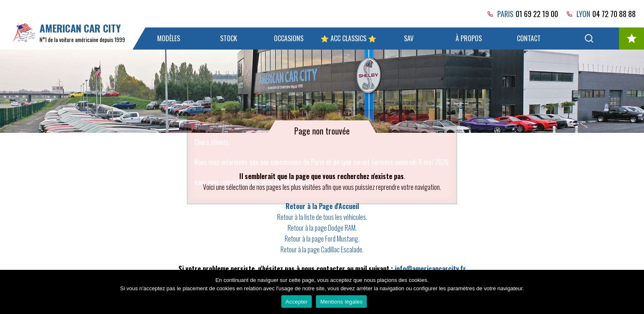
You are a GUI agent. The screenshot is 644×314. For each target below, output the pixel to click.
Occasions (289, 38)
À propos (469, 38)
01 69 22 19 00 (537, 14)
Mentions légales (341, 302)
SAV (409, 38)
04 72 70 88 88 (614, 14)
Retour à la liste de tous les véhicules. (322, 217)
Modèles (169, 38)
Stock (229, 38)
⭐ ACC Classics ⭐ (348, 38)
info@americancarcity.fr (430, 269)
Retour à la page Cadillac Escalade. (322, 249)
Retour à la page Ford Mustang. (322, 239)
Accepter (297, 302)
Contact (529, 38)
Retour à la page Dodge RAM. (322, 228)
